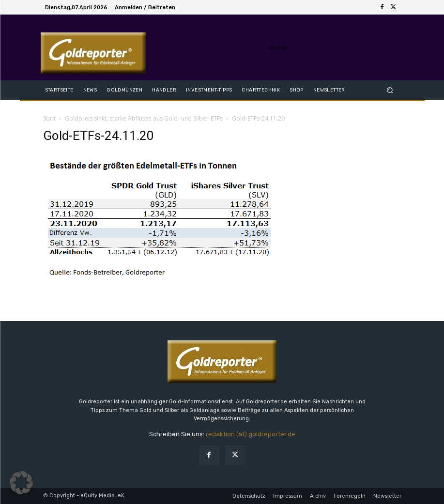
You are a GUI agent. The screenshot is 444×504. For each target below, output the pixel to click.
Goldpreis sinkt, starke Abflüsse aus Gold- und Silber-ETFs (144, 118)
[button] (390, 90)
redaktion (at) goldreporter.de (251, 434)
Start (49, 118)
